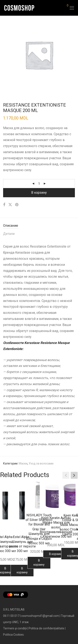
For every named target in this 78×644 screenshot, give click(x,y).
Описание (11, 226)
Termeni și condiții (15, 628)
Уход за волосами (41, 463)
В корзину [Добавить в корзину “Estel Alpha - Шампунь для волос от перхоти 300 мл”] (22, 570)
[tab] (39, 226)
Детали (9, 234)
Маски (23, 463)
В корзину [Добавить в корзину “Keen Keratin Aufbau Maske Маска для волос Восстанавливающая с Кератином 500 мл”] (56, 554)
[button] (74, 475)
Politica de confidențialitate (46, 628)
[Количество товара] (39, 184)
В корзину (39, 193)
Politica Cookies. (14, 635)
